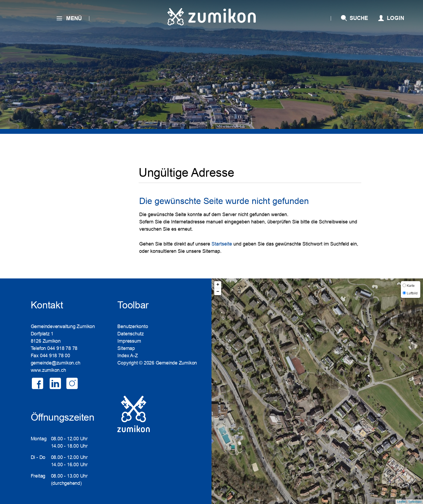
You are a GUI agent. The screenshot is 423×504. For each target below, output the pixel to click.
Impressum (129, 341)
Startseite (222, 244)
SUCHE (359, 18)
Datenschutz (131, 334)
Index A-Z (127, 356)
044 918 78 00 (55, 356)
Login (395, 18)
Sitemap (126, 348)
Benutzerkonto (133, 326)
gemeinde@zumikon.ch (56, 363)
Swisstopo (415, 502)
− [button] (218, 292)
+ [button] (218, 285)
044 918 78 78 (62, 348)
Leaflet (401, 502)
